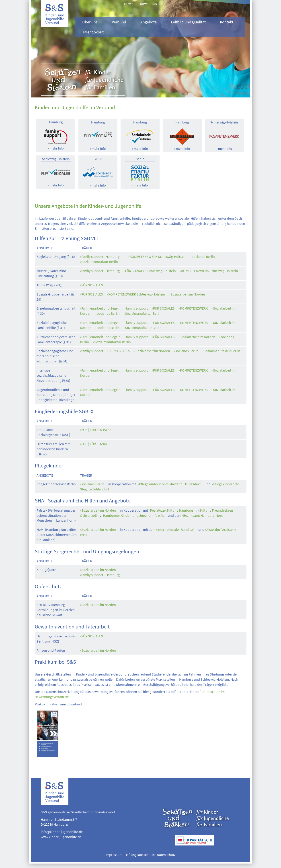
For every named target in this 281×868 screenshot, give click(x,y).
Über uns (90, 22)
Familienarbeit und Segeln (101, 308)
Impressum (114, 855)
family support (137, 308)
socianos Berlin (203, 256)
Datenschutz (166, 855)
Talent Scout (93, 32)
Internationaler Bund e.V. (176, 529)
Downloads (148, 4)
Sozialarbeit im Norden (188, 294)
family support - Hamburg (101, 256)
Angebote (149, 22)
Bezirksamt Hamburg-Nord (203, 515)
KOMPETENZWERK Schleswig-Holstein (158, 256)
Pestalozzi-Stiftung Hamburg (171, 510)
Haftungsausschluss (140, 855)
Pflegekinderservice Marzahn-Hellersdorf (170, 484)
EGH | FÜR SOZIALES (96, 430)
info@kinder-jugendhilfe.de (62, 832)
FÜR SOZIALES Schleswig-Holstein (150, 271)
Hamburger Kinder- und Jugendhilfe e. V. (133, 515)
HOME (129, 4)
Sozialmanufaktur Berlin (100, 262)
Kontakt (227, 22)
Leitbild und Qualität (188, 22)
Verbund (119, 22)
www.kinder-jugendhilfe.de (61, 837)
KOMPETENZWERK (194, 308)
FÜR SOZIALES (92, 285)
